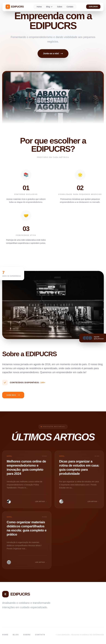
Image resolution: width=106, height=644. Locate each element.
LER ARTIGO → (41, 502)
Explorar (93, 7)
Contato (70, 7)
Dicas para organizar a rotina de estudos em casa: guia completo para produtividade (79, 467)
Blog (49, 7)
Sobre (60, 7)
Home (39, 7)
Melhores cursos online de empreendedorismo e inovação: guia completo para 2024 (26, 467)
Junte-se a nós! (53, 54)
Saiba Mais (13, 395)
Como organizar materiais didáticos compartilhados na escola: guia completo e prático (27, 528)
